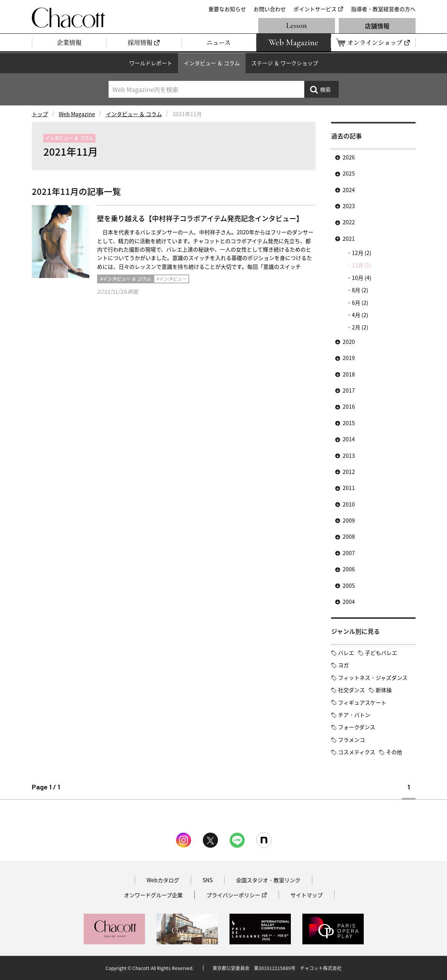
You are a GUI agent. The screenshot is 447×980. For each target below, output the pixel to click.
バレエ (346, 653)
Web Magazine (77, 114)
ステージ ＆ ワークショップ (285, 63)
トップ (40, 114)
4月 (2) (360, 315)
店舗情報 (377, 26)
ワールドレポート (151, 63)
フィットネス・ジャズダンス (373, 677)
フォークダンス (357, 727)
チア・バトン (354, 715)
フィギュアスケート (362, 702)
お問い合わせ (270, 9)
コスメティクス (357, 752)
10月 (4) (362, 278)
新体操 (384, 690)
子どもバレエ (381, 653)
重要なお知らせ (227, 9)
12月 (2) (362, 253)
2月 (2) (360, 327)
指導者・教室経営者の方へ (383, 9)
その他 (394, 752)
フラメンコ (351, 740)
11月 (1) (362, 265)
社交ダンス (351, 690)
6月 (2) (360, 303)
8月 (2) (360, 290)
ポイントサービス (315, 9)
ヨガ (343, 665)
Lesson (297, 26)
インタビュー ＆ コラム (212, 63)
